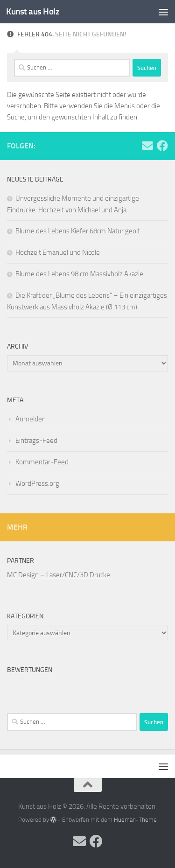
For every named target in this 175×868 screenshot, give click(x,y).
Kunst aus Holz (33, 11)
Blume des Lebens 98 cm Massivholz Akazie (79, 274)
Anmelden (31, 419)
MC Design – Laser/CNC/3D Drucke (59, 575)
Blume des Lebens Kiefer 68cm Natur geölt (78, 231)
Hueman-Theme (135, 820)
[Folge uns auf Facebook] (162, 146)
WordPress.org (37, 483)
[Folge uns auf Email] (147, 146)
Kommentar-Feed (42, 462)
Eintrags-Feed (36, 441)
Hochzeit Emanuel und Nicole (58, 252)
